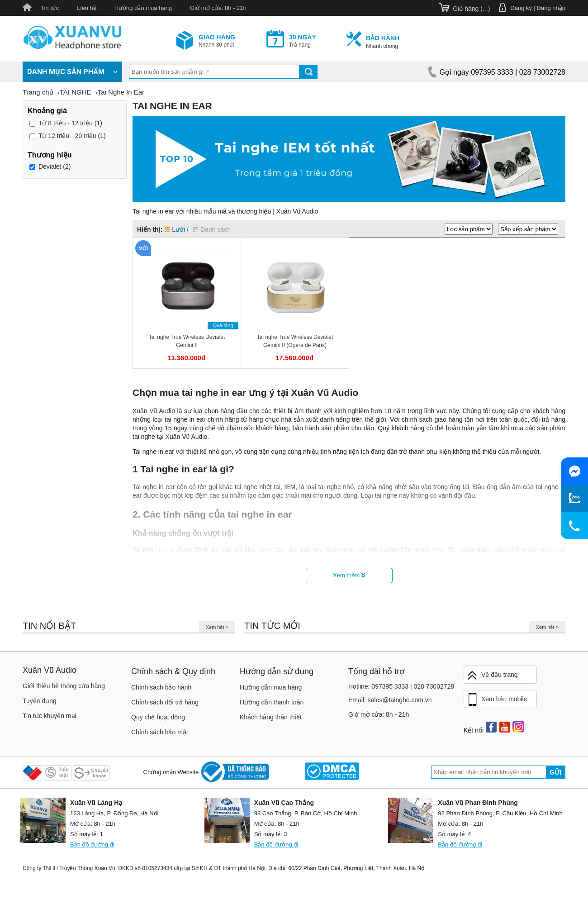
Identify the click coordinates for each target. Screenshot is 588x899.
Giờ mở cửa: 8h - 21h (218, 8)
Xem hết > (217, 627)
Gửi (555, 772)
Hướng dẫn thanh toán (272, 702)
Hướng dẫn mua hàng (143, 8)
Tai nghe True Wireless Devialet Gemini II (187, 341)
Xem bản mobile (497, 700)
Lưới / (177, 229)
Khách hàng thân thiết (270, 717)
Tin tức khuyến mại (50, 716)
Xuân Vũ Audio (154, 411)
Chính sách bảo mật (160, 732)
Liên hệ (86, 8)
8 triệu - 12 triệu (66, 123)
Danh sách (212, 229)
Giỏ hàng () (471, 9)
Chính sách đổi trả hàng (165, 702)
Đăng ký (521, 8)
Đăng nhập (551, 8)
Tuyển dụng (40, 701)
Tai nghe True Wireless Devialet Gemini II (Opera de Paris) (295, 341)
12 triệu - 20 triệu (67, 136)
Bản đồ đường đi (92, 844)
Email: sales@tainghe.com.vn (390, 700)
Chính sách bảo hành (161, 687)
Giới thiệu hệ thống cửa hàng (64, 686)
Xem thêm (349, 575)
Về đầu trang (492, 675)
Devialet (50, 166)
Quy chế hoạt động (158, 717)
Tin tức (50, 8)
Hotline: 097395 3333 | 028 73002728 (401, 686)
